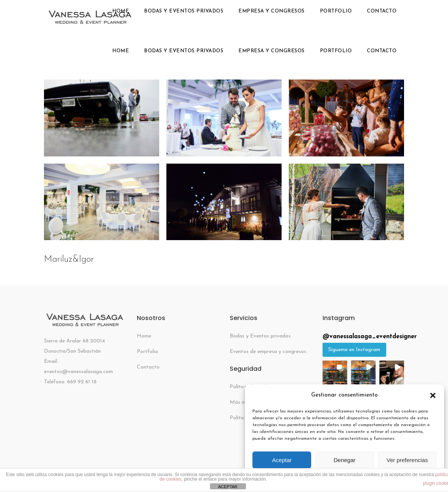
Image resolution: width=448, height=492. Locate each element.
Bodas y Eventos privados (260, 336)
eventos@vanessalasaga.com (78, 372)
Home (144, 336)
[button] (433, 395)
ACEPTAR (228, 487)
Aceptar (282, 460)
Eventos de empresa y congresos (268, 352)
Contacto (148, 367)
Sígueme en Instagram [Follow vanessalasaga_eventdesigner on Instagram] (354, 350)
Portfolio (147, 352)
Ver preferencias (407, 460)
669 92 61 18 (82, 382)
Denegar (345, 460)
